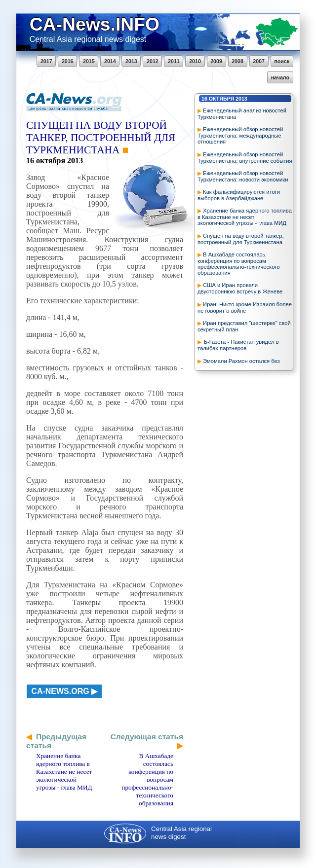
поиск (282, 61)
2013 (131, 61)
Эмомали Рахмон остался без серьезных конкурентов (239, 364)
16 (204, 99)
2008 (237, 61)
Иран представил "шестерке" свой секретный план (244, 326)
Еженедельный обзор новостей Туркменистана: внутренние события (245, 158)
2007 (259, 61)
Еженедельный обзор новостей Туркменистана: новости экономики (243, 176)
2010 (195, 61)
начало (280, 77)
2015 (89, 61)
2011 (174, 61)
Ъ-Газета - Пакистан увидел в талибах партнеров (238, 345)
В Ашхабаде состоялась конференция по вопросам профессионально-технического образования (238, 264)
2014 (110, 61)
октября (221, 99)
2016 (68, 61)
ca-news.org (60, 691)
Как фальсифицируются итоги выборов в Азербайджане (239, 195)
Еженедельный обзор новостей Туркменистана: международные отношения (240, 135)
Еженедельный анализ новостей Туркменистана (242, 114)
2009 (216, 61)
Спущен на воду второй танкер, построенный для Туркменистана (241, 239)
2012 (153, 61)
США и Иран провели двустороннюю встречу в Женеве (240, 288)
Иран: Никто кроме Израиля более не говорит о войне (245, 307)
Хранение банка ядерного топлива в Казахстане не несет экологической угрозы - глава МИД (245, 217)
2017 (46, 61)
